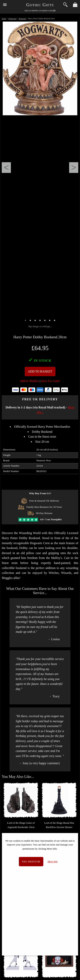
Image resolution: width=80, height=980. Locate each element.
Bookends (22, 19)
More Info (53, 862)
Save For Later (51, 381)
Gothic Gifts (40, 5)
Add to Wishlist (30, 381)
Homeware (12, 19)
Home (4, 19)
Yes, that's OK (31, 862)
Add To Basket (40, 371)
